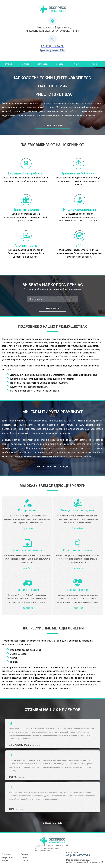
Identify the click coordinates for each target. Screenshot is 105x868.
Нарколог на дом (27, 590)
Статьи (24, 857)
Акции (76, 64)
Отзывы (94, 64)
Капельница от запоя (78, 550)
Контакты (59, 64)
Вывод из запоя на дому (78, 510)
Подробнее (27, 528)
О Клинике (26, 64)
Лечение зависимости (27, 550)
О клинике (7, 854)
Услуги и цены (43, 64)
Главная (9, 64)
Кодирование (27, 510)
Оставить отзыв (52, 823)
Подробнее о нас (53, 126)
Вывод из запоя (78, 590)
